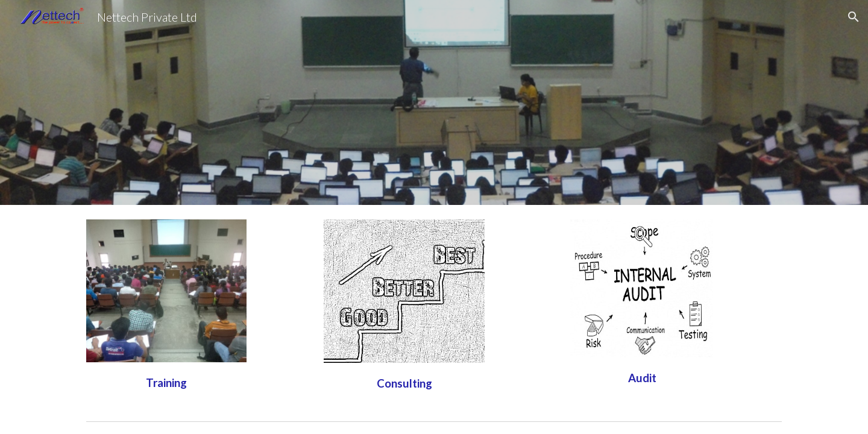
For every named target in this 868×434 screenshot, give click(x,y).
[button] (854, 17)
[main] (166, 381)
